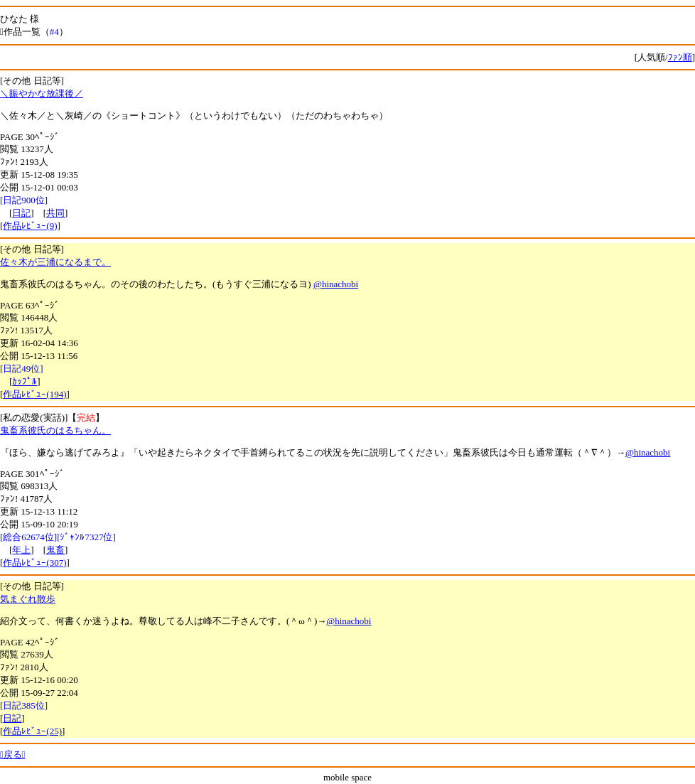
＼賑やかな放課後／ (42, 93)
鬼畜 (55, 550)
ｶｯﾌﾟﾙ (25, 381)
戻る (13, 755)
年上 (21, 550)
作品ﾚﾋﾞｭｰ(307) (34, 563)
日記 (21, 213)
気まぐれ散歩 (28, 599)
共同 (55, 213)
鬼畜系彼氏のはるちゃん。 (55, 430)
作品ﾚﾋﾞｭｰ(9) (30, 226)
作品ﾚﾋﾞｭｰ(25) (32, 731)
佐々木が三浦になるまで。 (55, 262)
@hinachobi (336, 284)
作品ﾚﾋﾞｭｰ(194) (34, 394)
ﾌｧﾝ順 (680, 57)
